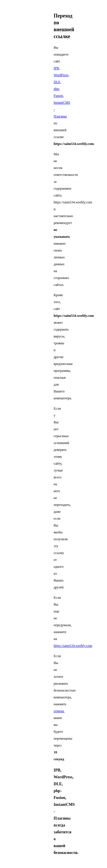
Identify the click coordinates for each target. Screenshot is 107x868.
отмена (59, 711)
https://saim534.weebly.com (73, 646)
